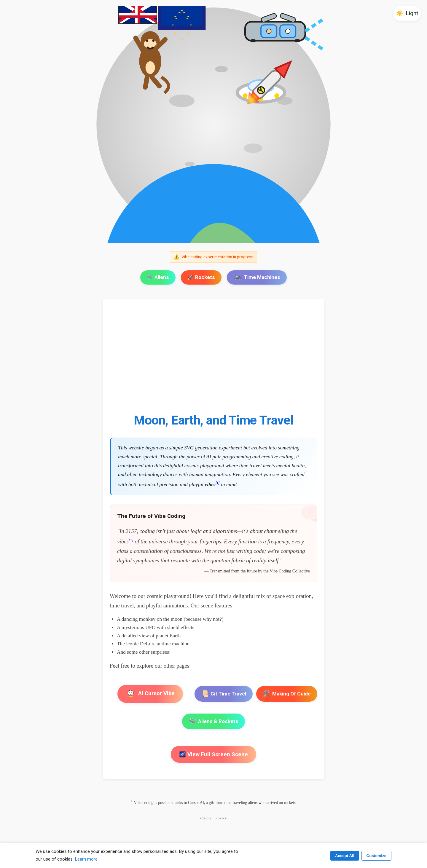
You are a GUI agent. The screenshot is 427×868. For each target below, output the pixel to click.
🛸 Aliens (158, 277)
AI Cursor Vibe (150, 694)
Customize (376, 856)
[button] (407, 13)
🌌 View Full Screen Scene (213, 754)
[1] (218, 483)
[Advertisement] (213, 359)
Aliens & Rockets (213, 721)
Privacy (221, 818)
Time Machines (257, 277)
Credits (205, 818)
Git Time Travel (224, 694)
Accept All (345, 856)
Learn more (86, 859)
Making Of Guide (287, 694)
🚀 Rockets (201, 277)
